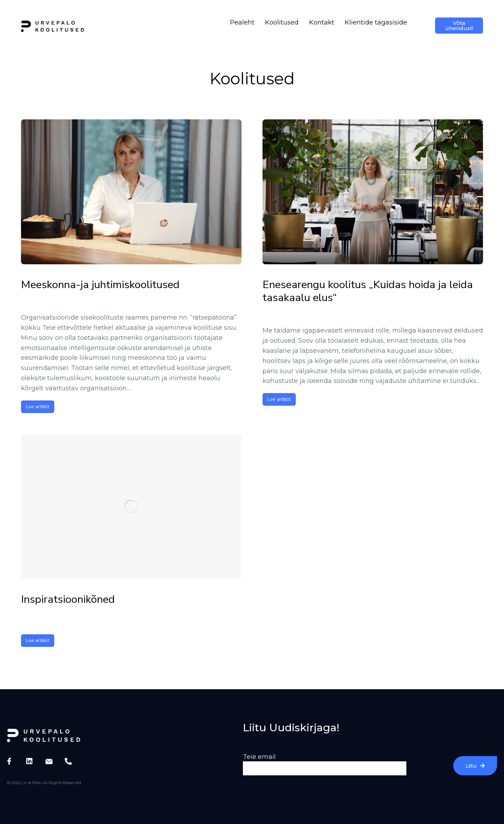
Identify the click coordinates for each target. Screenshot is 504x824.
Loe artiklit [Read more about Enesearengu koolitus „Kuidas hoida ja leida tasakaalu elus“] (279, 399)
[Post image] (131, 192)
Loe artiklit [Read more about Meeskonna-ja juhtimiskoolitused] (38, 407)
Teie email (259, 757)
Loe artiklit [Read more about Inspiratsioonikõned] (38, 640)
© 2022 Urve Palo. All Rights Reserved (44, 783)
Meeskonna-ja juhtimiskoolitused (100, 285)
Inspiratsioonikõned (68, 599)
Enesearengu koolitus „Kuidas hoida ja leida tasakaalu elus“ (368, 291)
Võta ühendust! (459, 26)
